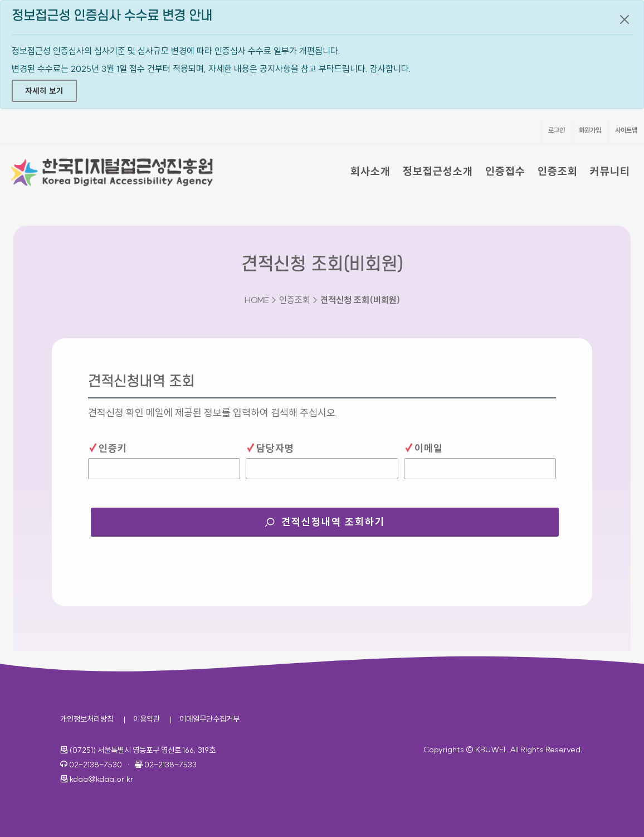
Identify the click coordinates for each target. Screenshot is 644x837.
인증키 (108, 447)
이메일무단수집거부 (209, 719)
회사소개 (370, 171)
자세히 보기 (44, 91)
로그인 (557, 130)
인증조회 (558, 171)
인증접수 (505, 171)
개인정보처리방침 (87, 719)
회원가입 (590, 130)
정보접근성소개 (438, 171)
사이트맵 (626, 130)
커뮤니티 (610, 171)
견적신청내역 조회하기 (345, 518)
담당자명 (270, 447)
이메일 (423, 447)
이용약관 (147, 719)
